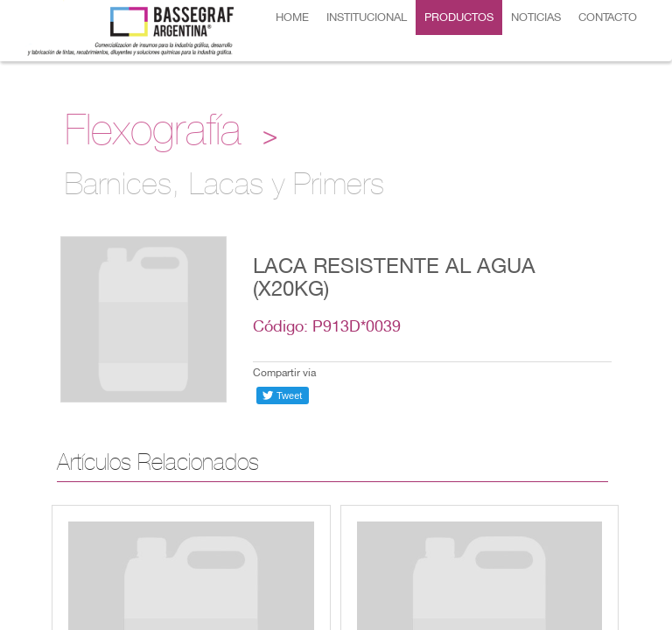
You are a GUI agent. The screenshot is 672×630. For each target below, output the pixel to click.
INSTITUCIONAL (367, 17)
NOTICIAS (536, 17)
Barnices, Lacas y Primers (224, 188)
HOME (292, 17)
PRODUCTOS (459, 17)
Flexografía (153, 135)
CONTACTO (608, 17)
